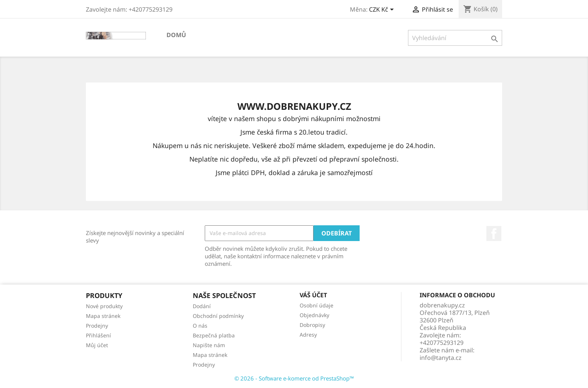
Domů (176, 35)
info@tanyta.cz (441, 358)
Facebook (494, 234)
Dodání (202, 306)
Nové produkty (104, 306)
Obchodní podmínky (218, 316)
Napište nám (209, 345)
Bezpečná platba (214, 335)
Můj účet (97, 345)
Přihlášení (98, 335)
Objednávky (314, 315)
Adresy (308, 335)
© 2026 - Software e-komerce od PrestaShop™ (294, 378)
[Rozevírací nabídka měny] (383, 10)
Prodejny (97, 326)
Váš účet (313, 295)
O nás (200, 326)
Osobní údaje (316, 305)
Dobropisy (312, 325)
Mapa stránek (103, 316)
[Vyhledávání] (455, 38)
